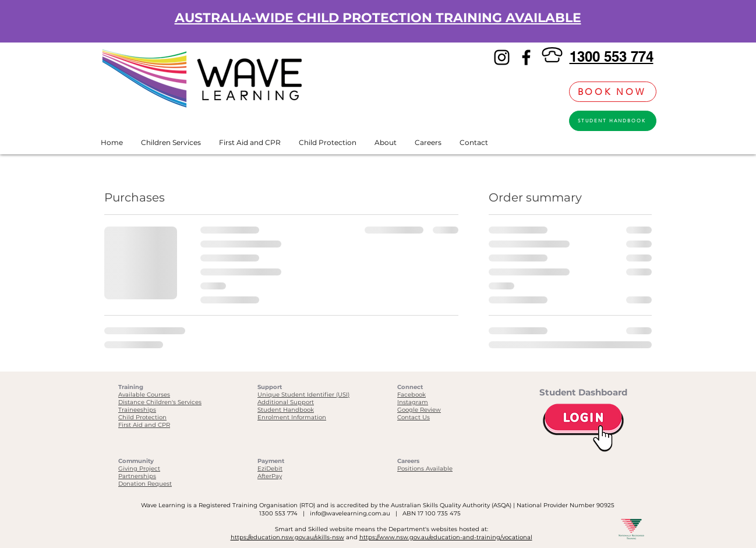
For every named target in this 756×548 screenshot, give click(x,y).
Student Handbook (286, 410)
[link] (554, 92)
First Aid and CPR (144, 425)
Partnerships (137, 476)
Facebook (411, 395)
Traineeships (137, 410)
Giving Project (139, 469)
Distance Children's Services (160, 402)
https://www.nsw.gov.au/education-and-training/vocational (446, 537)
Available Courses (144, 395)
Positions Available (425, 469)
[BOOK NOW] (613, 92)
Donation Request (145, 484)
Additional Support (286, 402)
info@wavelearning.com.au (350, 513)
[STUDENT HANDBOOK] (613, 121)
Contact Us (414, 417)
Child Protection (142, 417)
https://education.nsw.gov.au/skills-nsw (287, 537)
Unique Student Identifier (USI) (303, 395)
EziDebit (270, 469)
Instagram (413, 402)
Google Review (419, 410)
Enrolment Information (292, 417)
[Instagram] (502, 57)
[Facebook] (526, 57)
